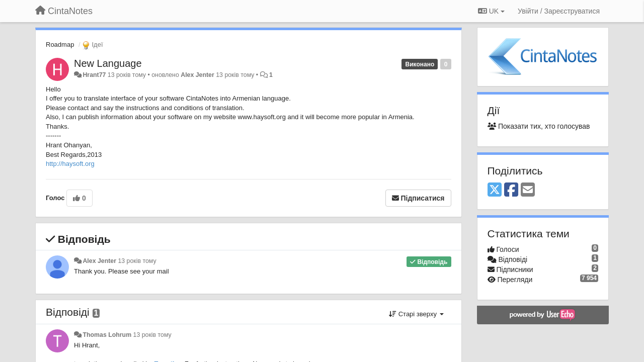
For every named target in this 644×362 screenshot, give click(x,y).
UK (491, 11)
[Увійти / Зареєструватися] (559, 11)
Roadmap (60, 44)
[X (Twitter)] (495, 190)
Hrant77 (94, 75)
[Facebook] (511, 190)
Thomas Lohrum (107, 335)
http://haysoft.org (70, 164)
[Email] (528, 190)
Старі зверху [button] (416, 314)
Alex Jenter (197, 75)
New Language (108, 63)
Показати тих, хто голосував (539, 126)
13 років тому (137, 261)
